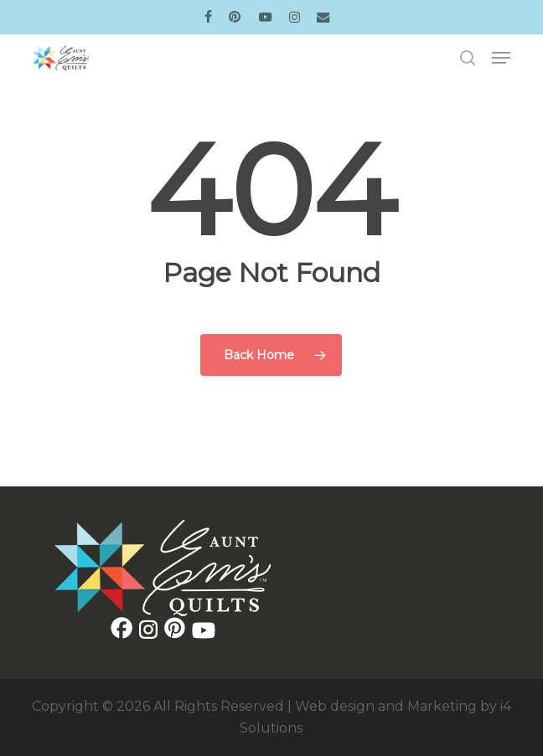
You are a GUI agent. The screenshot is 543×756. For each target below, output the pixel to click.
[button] (501, 58)
